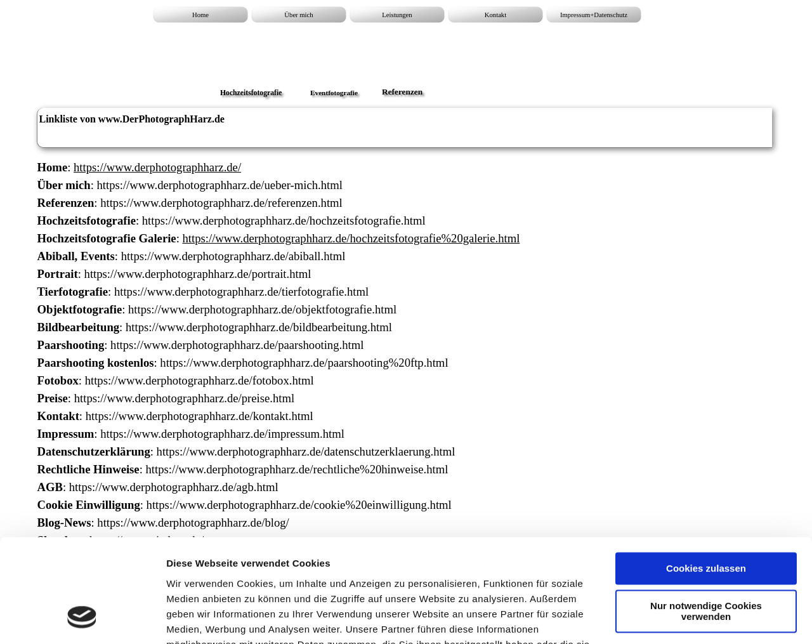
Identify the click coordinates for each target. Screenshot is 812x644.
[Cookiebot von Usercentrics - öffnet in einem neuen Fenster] (82, 619)
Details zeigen (198, 619)
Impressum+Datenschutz (594, 15)
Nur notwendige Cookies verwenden (706, 520)
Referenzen (402, 92)
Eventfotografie (334, 93)
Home (200, 15)
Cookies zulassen (706, 478)
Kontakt (495, 15)
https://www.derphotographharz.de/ (157, 167)
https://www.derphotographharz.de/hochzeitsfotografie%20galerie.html (351, 238)
